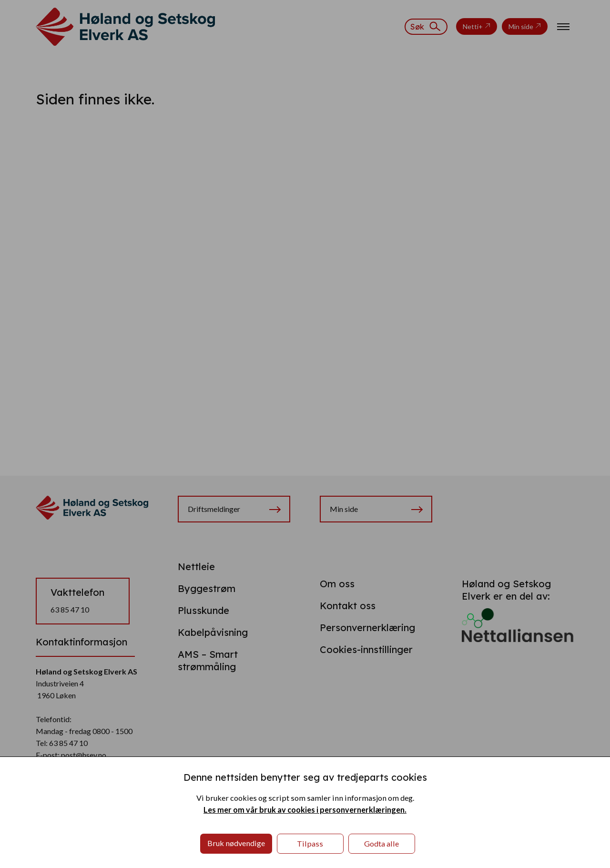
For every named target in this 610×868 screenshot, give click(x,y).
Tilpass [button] (310, 843)
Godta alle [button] (381, 843)
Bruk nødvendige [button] (236, 843)
